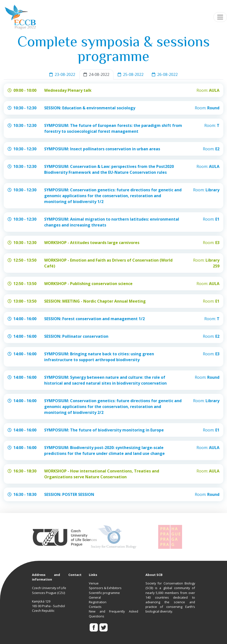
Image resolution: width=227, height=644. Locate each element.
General (95, 597)
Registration (98, 602)
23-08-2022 (62, 74)
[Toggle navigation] (220, 17)
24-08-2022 (96, 74)
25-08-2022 (131, 74)
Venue (94, 583)
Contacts (95, 607)
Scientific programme (104, 593)
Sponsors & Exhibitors (105, 588)
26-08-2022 (165, 74)
